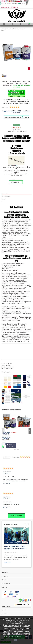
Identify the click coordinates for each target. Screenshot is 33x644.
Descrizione (5, 193)
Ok (16, 640)
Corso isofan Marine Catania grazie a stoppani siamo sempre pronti (16, 548)
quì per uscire (24, 636)
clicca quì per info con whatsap (21, 86)
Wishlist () (15, 7)
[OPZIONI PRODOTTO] (16, 182)
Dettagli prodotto (6, 196)
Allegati (4, 199)
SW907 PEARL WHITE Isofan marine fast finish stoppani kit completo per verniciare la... (6, 435)
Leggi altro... (8, 562)
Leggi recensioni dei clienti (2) (12, 111)
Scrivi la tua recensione (17, 516)
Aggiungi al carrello (11, 445)
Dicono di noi (5, 202)
